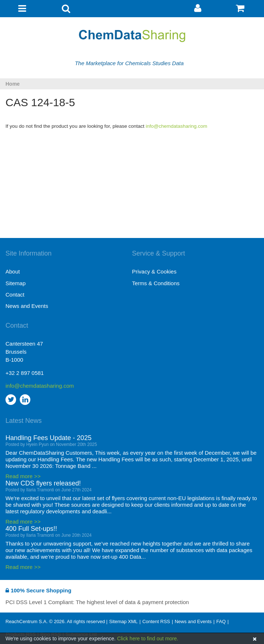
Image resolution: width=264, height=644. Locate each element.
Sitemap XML (123, 621)
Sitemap (16, 283)
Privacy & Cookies (154, 271)
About (13, 271)
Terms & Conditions (156, 283)
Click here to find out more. (148, 639)
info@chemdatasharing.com (177, 126)
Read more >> (23, 476)
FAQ (221, 621)
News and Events (27, 306)
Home (13, 84)
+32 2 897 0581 (25, 373)
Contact (15, 295)
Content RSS (156, 621)
